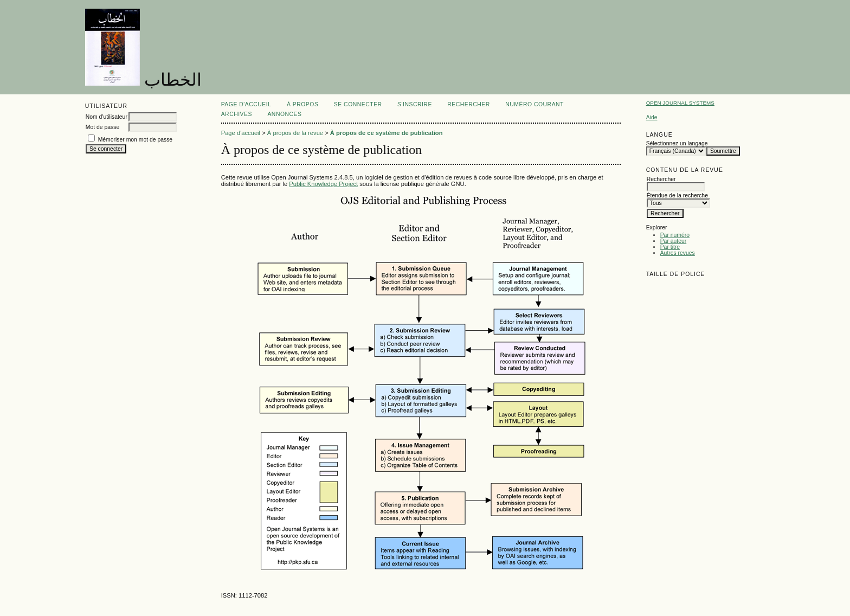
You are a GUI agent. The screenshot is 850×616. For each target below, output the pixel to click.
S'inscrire (415, 104)
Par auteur (674, 241)
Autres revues (678, 253)
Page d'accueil (246, 104)
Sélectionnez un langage (677, 143)
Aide (652, 117)
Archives (237, 114)
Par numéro (675, 235)
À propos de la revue (295, 133)
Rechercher (469, 104)
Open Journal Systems (680, 103)
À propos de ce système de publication (387, 133)
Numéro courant (535, 104)
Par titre (670, 247)
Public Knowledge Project (323, 184)
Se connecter (358, 104)
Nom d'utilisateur (107, 117)
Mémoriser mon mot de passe (135, 140)
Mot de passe (102, 127)
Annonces (284, 114)
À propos (302, 104)
